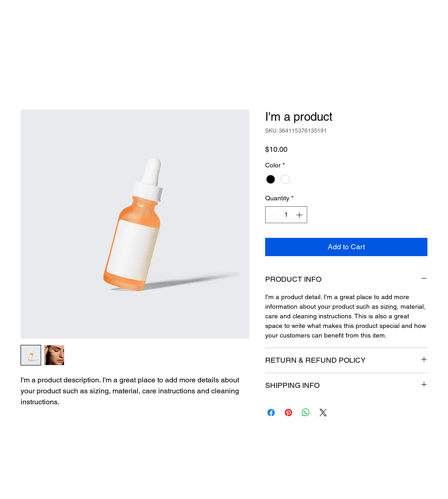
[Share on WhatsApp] (306, 413)
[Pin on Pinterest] (288, 413)
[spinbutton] (286, 215)
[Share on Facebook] (271, 413)
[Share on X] (323, 413)
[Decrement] (272, 215)
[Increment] (300, 215)
